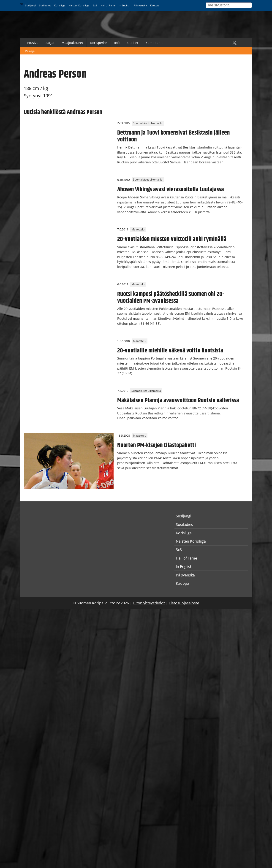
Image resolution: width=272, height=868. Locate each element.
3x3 (95, 5)
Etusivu (33, 43)
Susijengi (30, 5)
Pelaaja (30, 51)
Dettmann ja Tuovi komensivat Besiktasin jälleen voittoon (174, 136)
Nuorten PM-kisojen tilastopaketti (157, 445)
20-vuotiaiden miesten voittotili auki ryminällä (172, 239)
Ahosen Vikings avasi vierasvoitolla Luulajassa (171, 189)
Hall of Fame (108, 5)
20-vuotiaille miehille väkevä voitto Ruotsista (170, 351)
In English (125, 5)
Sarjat (50, 43)
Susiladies (45, 5)
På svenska (140, 5)
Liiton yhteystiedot (149, 603)
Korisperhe (99, 43)
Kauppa (155, 5)
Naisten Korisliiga (79, 5)
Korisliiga (60, 5)
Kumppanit (154, 43)
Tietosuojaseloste (184, 603)
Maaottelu (138, 229)
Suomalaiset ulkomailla (148, 123)
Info (117, 43)
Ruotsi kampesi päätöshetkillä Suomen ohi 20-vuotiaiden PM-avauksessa (171, 297)
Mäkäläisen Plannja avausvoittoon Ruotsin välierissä (178, 400)
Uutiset (133, 43)
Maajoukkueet (72, 43)
